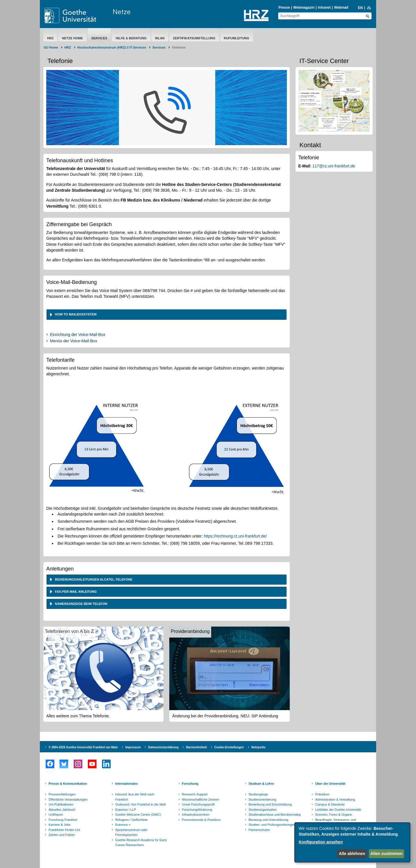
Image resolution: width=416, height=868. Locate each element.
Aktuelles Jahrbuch (62, 810)
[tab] (167, 314)
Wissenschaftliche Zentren (201, 799)
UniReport (56, 815)
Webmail (341, 8)
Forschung (190, 784)
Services (99, 38)
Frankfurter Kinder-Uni (64, 830)
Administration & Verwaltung (335, 799)
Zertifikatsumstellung (194, 38)
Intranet (324, 8)
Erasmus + (123, 825)
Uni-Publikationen (61, 804)
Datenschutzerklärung (163, 747)
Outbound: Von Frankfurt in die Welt (141, 804)
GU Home (51, 47)
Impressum (133, 747)
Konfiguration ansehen (321, 842)
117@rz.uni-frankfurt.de (334, 166)
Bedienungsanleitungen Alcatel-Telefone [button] (93, 579)
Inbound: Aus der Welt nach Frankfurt (135, 797)
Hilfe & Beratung (131, 38)
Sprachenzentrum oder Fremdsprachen (131, 832)
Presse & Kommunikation (68, 784)
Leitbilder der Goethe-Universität (338, 810)
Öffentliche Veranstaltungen (68, 799)
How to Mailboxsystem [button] (76, 314)
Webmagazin (304, 8)
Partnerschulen (259, 830)
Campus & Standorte (330, 804)
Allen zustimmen (386, 854)
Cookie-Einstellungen (229, 747)
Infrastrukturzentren (196, 815)
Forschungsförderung (197, 810)
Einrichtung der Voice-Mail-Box (78, 335)
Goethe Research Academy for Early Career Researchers (141, 843)
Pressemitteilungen (62, 794)
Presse (284, 8)
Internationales (127, 784)
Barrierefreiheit (196, 747)
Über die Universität (330, 784)
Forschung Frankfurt (63, 820)
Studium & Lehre (261, 784)
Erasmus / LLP (126, 810)
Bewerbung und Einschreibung (270, 804)
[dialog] (352, 842)
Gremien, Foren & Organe (334, 815)
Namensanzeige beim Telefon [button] (81, 604)
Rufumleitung (237, 38)
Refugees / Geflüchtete (132, 820)
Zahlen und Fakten (62, 835)
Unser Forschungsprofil (198, 804)
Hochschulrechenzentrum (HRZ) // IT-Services (112, 47)
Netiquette (258, 747)
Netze (122, 12)
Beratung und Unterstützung (268, 820)
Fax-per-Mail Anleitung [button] (75, 592)
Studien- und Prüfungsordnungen (272, 825)
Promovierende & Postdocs (201, 820)
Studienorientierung (262, 799)
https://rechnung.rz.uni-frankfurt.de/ (235, 536)
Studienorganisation (262, 810)
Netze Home (73, 38)
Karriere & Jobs (60, 825)
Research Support (195, 794)
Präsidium (322, 794)
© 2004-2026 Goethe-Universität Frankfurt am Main (83, 747)
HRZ (50, 38)
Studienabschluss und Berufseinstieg (274, 815)
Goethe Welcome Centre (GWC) (138, 815)
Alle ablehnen (352, 854)
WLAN (160, 38)
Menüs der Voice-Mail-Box (74, 341)
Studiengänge (258, 794)
